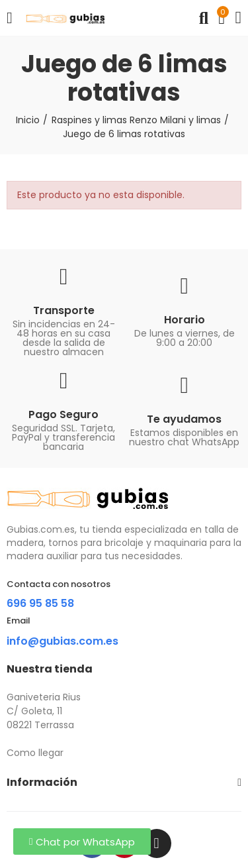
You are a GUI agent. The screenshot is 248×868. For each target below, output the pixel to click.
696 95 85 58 (40, 603)
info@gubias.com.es (62, 641)
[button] (82, 841)
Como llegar (35, 753)
